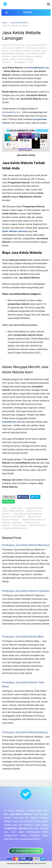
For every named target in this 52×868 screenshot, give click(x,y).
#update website (38, 525)
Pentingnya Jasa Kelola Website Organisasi (26, 591)
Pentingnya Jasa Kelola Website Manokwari (26, 545)
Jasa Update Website (22, 57)
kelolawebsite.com (11, 112)
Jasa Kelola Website (13, 48)
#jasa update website (14, 517)
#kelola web (34, 517)
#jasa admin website (13, 511)
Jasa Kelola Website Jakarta (25, 51)
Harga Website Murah (19, 23)
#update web (20, 525)
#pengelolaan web (12, 523)
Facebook (23, 497)
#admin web (16, 508)
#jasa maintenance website (28, 514)
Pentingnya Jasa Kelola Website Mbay (23, 637)
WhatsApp (8, 501)
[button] (48, 4)
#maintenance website (34, 520)
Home (5, 23)
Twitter (35, 497)
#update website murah (15, 528)
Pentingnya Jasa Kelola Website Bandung (25, 732)
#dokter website (34, 508)
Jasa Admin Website (37, 45)
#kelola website (11, 520)
